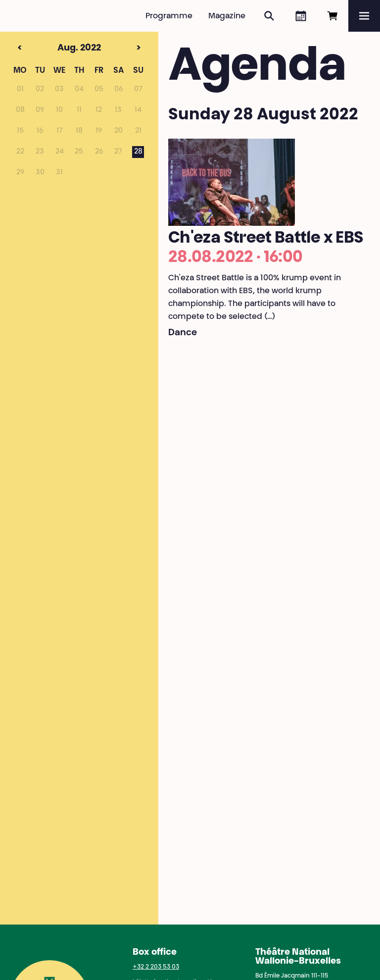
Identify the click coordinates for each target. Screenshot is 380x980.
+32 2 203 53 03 (156, 967)
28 (138, 152)
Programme (169, 16)
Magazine (227, 16)
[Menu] (364, 16)
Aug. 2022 (61, 49)
